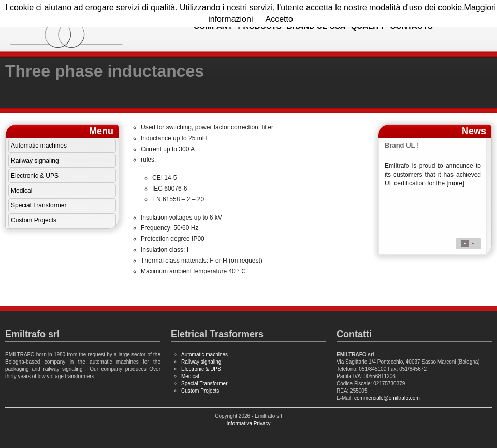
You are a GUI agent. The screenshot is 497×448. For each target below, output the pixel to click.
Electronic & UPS (35, 176)
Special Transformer (39, 205)
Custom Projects (34, 220)
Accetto (279, 19)
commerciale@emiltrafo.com (387, 398)
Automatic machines (39, 146)
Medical (21, 191)
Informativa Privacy (248, 423)
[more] (456, 183)
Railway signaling (35, 161)
